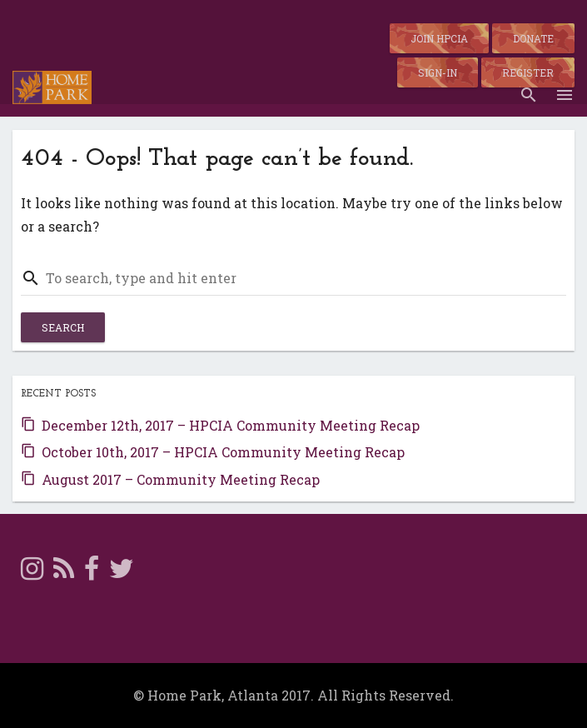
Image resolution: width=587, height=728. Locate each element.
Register (528, 72)
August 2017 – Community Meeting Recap (181, 479)
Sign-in (438, 72)
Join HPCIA (439, 38)
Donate (533, 38)
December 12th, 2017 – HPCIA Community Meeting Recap (231, 425)
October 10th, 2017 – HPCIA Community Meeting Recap (223, 452)
